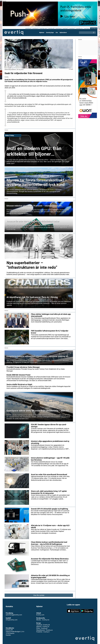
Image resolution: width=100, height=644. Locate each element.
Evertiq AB (14, 33)
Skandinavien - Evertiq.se (44, 628)
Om (57, 33)
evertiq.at (28, 28)
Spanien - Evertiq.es (43, 625)
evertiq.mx (79, 28)
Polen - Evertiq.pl (42, 626)
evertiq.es (58, 28)
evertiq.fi (65, 28)
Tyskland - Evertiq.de (43, 623)
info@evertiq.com (12, 618)
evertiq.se (94, 28)
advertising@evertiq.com (14, 613)
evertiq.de (51, 28)
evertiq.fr (72, 28)
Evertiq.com (40, 613)
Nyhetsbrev (63, 33)
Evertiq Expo (50, 33)
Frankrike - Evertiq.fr (43, 630)
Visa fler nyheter (39, 593)
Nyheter (42, 33)
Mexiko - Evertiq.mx (43, 618)
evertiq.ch (35, 28)
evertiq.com (43, 28)
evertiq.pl (87, 28)
